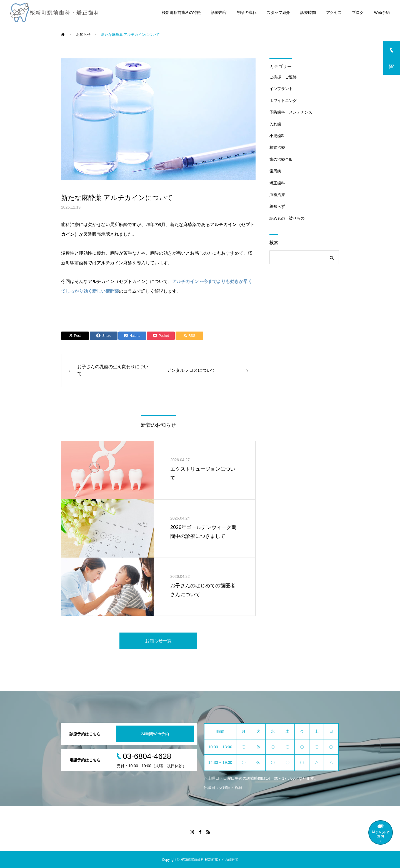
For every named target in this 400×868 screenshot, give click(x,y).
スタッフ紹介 (278, 12)
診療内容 (219, 12)
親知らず (277, 206)
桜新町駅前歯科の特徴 (181, 12)
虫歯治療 (277, 195)
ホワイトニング (283, 101)
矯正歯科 (277, 183)
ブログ (358, 12)
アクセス (334, 12)
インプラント (281, 89)
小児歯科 (277, 136)
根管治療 (277, 147)
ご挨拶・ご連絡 (283, 77)
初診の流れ (247, 12)
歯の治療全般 (281, 159)
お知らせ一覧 (158, 641)
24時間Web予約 (155, 734)
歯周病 (275, 171)
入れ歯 (275, 124)
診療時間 (308, 12)
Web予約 (382, 12)
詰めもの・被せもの (287, 218)
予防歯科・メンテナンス (291, 112)
